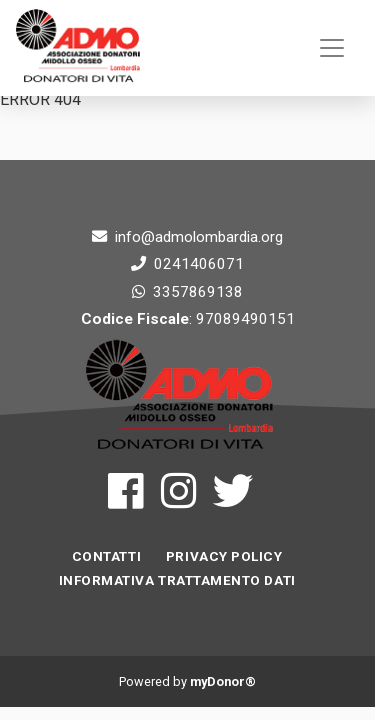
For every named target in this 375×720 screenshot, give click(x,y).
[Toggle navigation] (332, 48)
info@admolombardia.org (199, 237)
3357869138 (198, 292)
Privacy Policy (224, 556)
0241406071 (199, 264)
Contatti (106, 556)
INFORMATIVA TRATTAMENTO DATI (177, 580)
